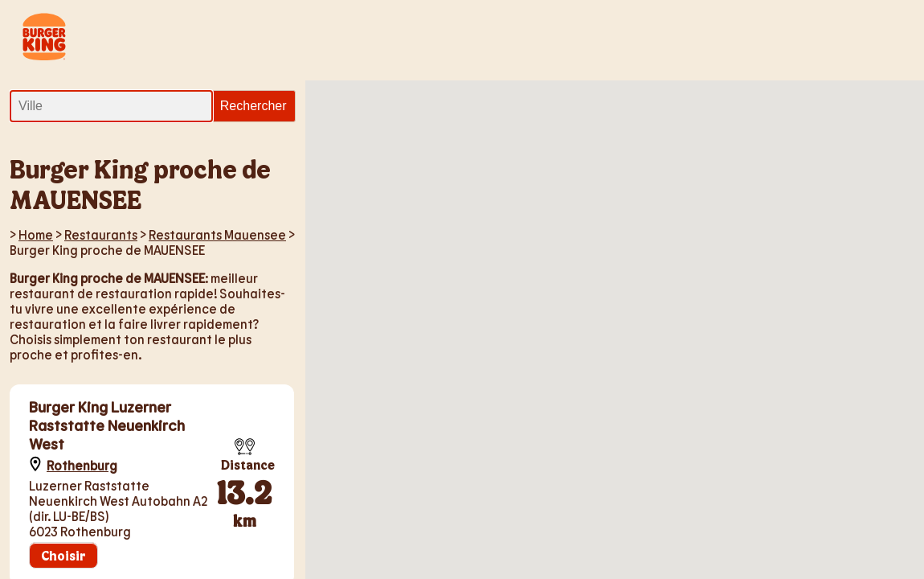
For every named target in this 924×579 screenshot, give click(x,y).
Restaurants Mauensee (217, 234)
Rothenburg (82, 465)
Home (36, 234)
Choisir (63, 555)
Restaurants (101, 234)
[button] (681, 388)
